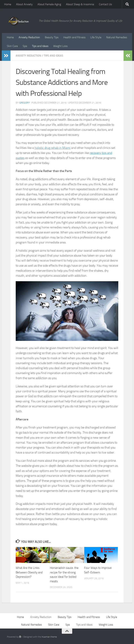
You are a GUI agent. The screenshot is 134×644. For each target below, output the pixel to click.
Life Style (96, 37)
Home (8, 4)
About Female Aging (49, 4)
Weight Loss (60, 46)
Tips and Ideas (40, 46)
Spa (25, 46)
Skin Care (12, 46)
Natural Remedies (117, 37)
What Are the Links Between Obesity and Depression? (29, 572)
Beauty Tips (52, 37)
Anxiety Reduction (29, 37)
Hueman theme (49, 637)
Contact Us (105, 4)
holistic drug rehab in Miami (53, 148)
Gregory (25, 103)
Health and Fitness (74, 37)
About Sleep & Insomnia (80, 4)
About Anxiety (24, 4)
